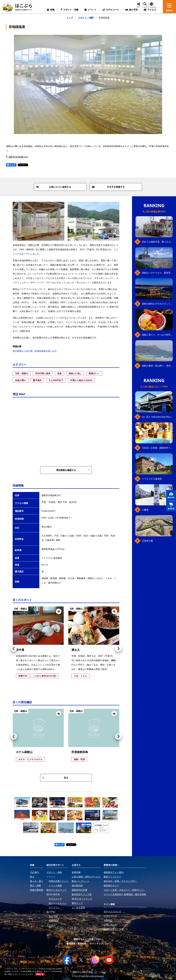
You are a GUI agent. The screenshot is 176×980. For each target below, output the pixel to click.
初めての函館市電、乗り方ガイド (157, 242)
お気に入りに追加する (54, 187)
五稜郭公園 (147, 541)
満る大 (76, 650)
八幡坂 (145, 510)
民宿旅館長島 (80, 752)
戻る (55, 778)
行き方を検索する (108, 187)
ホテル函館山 (24, 752)
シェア (11, 165)
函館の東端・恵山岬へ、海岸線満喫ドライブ (157, 366)
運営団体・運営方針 (76, 943)
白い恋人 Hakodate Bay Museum (157, 417)
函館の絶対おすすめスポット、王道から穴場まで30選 (157, 304)
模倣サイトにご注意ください (88, 939)
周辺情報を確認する (73, 470)
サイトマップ (96, 943)
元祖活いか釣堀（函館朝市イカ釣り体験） (157, 448)
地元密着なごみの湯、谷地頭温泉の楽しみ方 (35, 351)
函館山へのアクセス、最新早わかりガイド (157, 273)
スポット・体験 (86, 18)
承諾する (40, 974)
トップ (70, 18)
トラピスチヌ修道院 (152, 479)
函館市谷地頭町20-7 (18, 157)
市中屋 (20, 650)
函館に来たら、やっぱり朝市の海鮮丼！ (157, 335)
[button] (14, 648)
